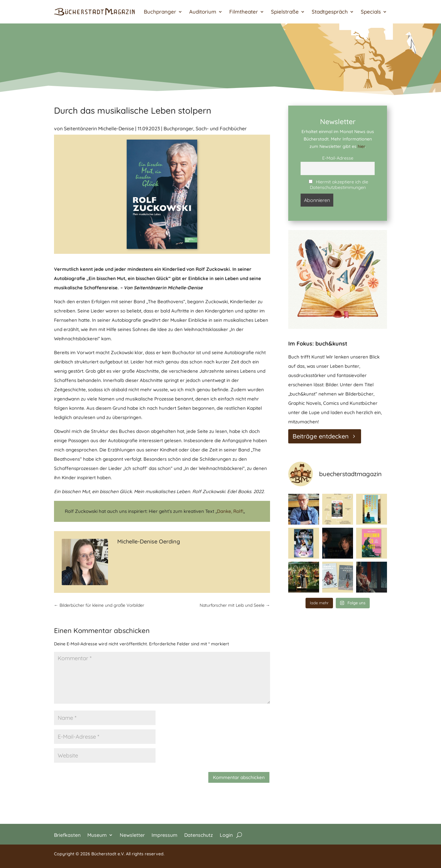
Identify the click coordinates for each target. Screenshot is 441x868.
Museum (97, 834)
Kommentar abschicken (239, 777)
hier (361, 146)
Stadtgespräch (330, 12)
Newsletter (132, 834)
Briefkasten (67, 834)
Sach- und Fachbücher (221, 128)
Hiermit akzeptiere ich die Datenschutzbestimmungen (338, 185)
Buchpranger (160, 12)
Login (226, 834)
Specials (371, 12)
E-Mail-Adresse (338, 158)
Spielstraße (285, 12)
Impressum (164, 834)
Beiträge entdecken (321, 436)
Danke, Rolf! (230, 511)
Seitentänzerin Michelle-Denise (99, 128)
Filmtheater (244, 12)
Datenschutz (199, 834)
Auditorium (203, 12)
